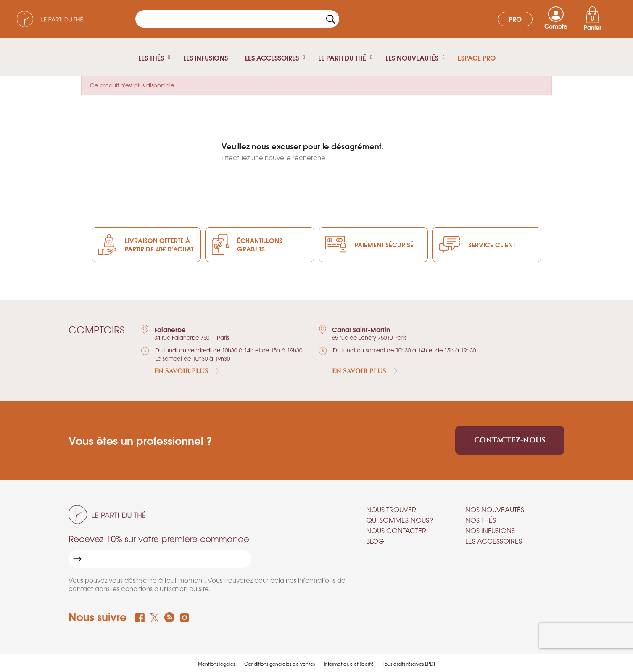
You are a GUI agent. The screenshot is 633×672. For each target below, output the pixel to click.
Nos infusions (490, 530)
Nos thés (481, 520)
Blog (375, 541)
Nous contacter (396, 530)
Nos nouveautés (495, 509)
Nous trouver (391, 509)
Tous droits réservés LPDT (409, 664)
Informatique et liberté (349, 664)
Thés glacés (419, 19)
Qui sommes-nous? (400, 520)
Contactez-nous (510, 440)
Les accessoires (494, 541)
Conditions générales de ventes (280, 664)
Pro (515, 19)
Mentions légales (217, 664)
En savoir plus (187, 371)
